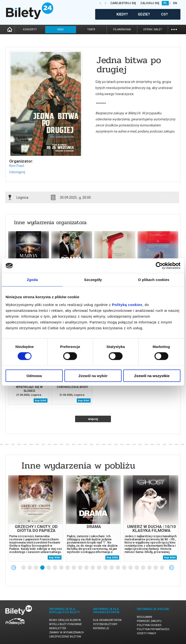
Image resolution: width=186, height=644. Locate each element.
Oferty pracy (147, 633)
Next (171, 568)
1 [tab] (24, 568)
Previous (14, 568)
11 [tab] (87, 568)
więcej (93, 419)
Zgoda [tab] (32, 280)
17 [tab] (124, 568)
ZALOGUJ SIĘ (150, 3)
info (164, 197)
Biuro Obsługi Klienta (65, 620)
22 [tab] (156, 568)
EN (175, 3)
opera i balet (153, 29)
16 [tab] (118, 568)
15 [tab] (112, 568)
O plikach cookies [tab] (154, 280)
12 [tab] (93, 568)
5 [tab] (49, 568)
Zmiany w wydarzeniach (66, 632)
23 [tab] (162, 568)
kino (61, 29)
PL (165, 3)
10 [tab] (80, 568)
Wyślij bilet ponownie (65, 624)
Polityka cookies (149, 625)
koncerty (30, 29)
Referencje (101, 628)
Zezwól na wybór (93, 376)
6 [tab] (55, 568)
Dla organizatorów (107, 620)
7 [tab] (62, 568)
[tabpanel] (36, 518)
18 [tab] (131, 568)
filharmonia (122, 29)
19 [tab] (137, 568)
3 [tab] (36, 568)
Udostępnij (17, 172)
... (174, 29)
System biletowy (105, 624)
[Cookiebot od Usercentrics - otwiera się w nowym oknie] (159, 266)
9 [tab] (74, 568)
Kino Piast (17, 166)
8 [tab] (68, 568)
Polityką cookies (127, 304)
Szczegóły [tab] (93, 280)
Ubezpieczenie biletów (65, 637)
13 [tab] (99, 568)
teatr (91, 29)
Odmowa (34, 376)
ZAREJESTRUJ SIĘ (123, 3)
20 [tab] (143, 568)
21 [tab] (150, 568)
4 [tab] (43, 568)
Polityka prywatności (153, 629)
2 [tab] (30, 568)
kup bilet (41, 400)
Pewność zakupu (149, 621)
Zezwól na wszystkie (152, 376)
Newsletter (58, 628)
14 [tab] (106, 568)
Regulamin (144, 617)
